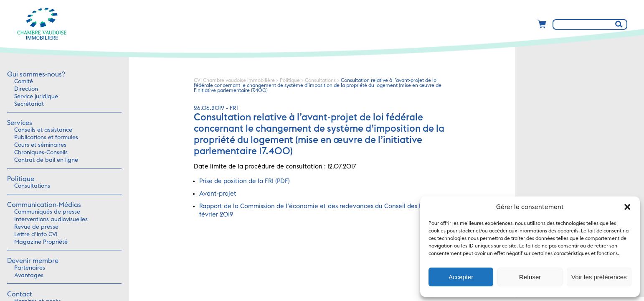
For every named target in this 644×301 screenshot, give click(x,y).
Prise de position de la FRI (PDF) (245, 181)
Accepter (461, 277)
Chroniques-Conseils (41, 153)
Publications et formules (46, 138)
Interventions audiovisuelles (51, 219)
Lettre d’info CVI (36, 235)
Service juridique (36, 97)
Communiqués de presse (47, 212)
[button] (627, 207)
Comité (24, 82)
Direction (26, 89)
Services (20, 123)
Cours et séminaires (40, 145)
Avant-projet (218, 194)
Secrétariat (29, 104)
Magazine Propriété (41, 242)
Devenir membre (33, 261)
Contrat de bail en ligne (46, 160)
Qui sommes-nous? (36, 74)
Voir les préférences (599, 277)
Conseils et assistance (43, 130)
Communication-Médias (44, 205)
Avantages (29, 275)
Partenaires (30, 268)
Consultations (32, 186)
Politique (21, 179)
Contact (20, 294)
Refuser (530, 277)
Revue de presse (36, 227)
